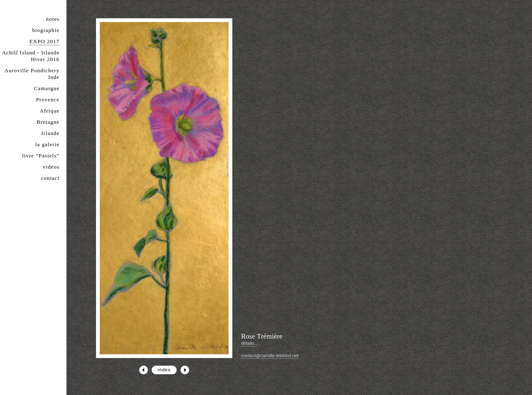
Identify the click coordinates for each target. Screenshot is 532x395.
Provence (48, 99)
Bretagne (48, 122)
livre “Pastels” (41, 156)
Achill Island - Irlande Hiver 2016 (31, 56)
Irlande (50, 133)
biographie (46, 30)
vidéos (51, 167)
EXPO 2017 (44, 41)
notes (53, 19)
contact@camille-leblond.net (270, 356)
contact (50, 178)
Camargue (47, 88)
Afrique (50, 111)
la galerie (47, 144)
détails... (250, 343)
